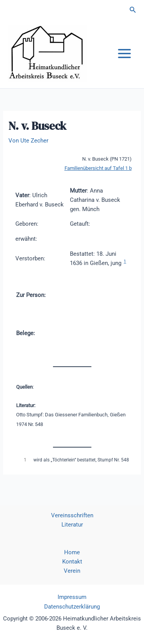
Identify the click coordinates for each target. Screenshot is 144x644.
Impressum (72, 597)
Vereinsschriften (72, 515)
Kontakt (72, 562)
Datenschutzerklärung (72, 607)
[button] (133, 10)
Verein (72, 571)
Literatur (72, 525)
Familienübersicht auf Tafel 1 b (98, 168)
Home (72, 552)
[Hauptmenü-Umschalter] (124, 54)
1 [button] (125, 261)
